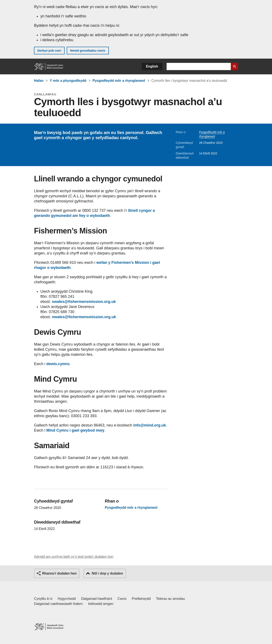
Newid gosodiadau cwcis (88, 51)
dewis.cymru (58, 364)
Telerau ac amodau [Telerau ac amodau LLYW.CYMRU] (170, 599)
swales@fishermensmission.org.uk (84, 302)
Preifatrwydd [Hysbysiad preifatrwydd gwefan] (141, 599)
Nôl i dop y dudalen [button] (107, 573)
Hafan (39, 81)
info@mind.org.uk (150, 425)
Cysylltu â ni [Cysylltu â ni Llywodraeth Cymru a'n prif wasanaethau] (43, 599)
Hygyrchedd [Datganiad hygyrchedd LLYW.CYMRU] (67, 599)
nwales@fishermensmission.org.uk (84, 317)
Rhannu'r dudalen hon (59, 573)
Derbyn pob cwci (49, 51)
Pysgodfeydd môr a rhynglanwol (119, 81)
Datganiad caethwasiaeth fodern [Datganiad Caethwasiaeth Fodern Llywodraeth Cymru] (58, 604)
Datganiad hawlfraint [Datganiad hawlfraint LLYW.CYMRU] (97, 599)
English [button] (152, 66)
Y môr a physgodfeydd (68, 81)
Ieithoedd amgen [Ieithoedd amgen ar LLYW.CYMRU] (101, 604)
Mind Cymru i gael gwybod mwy (75, 430)
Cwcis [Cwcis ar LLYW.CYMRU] (122, 599)
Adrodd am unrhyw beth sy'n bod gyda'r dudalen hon (74, 557)
